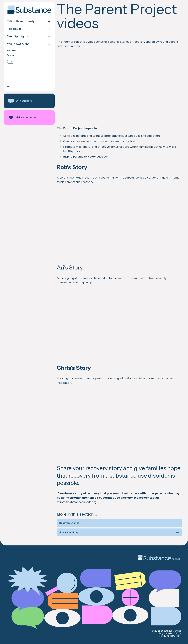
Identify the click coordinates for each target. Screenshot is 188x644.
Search (10, 55)
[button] (29, 101)
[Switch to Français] (11, 62)
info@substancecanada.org (78, 502)
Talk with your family (21, 21)
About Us (11, 50)
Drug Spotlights (17, 36)
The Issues (14, 29)
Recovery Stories (69, 523)
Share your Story (69, 532)
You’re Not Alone (18, 44)
